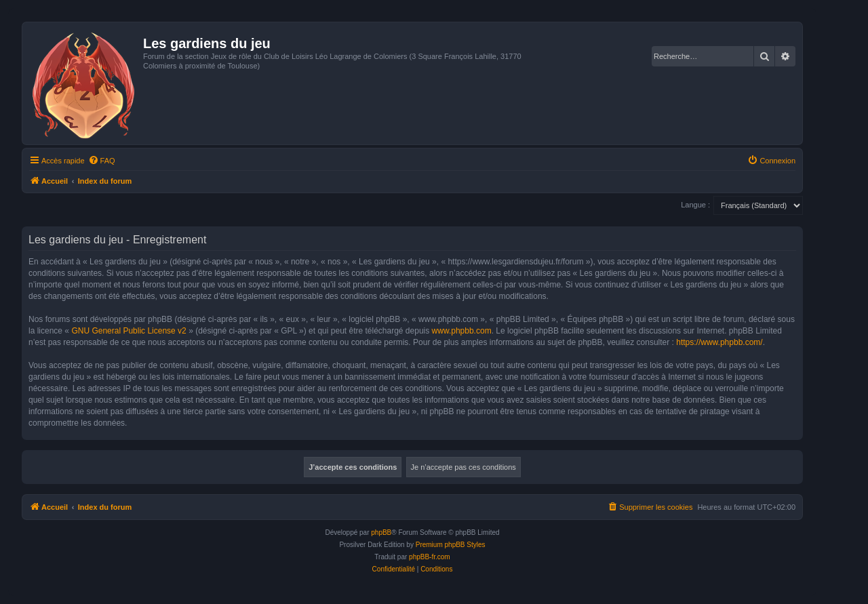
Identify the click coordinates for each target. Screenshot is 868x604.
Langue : (695, 205)
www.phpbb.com (462, 331)
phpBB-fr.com (430, 557)
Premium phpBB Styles (451, 545)
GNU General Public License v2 (129, 331)
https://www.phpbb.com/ (719, 342)
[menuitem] (102, 161)
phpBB (381, 532)
